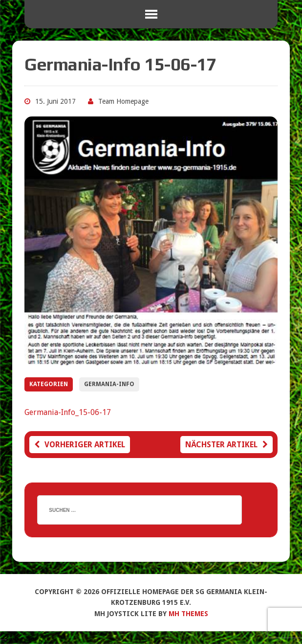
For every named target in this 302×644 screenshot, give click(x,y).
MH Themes (188, 614)
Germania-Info (109, 384)
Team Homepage (123, 101)
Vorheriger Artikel (80, 445)
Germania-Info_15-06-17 (68, 412)
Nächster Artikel (226, 445)
